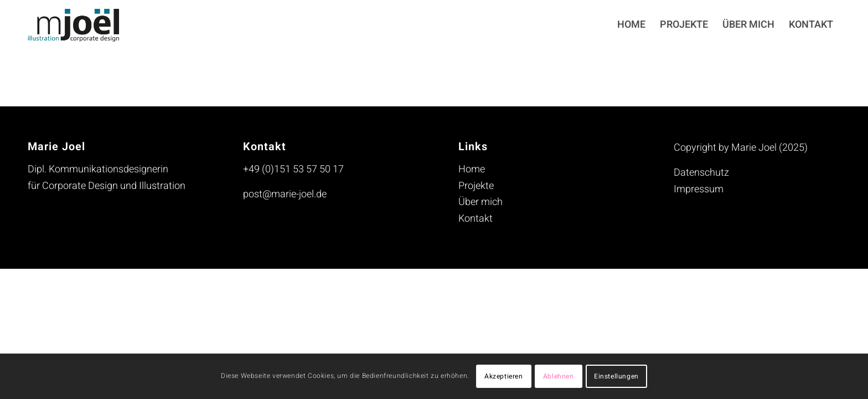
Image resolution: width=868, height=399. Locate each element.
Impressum (699, 189)
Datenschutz (701, 173)
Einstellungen (616, 376)
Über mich (480, 202)
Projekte (476, 186)
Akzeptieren (504, 376)
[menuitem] (631, 25)
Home (472, 169)
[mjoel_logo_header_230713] (82, 25)
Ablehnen (559, 376)
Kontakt (476, 219)
